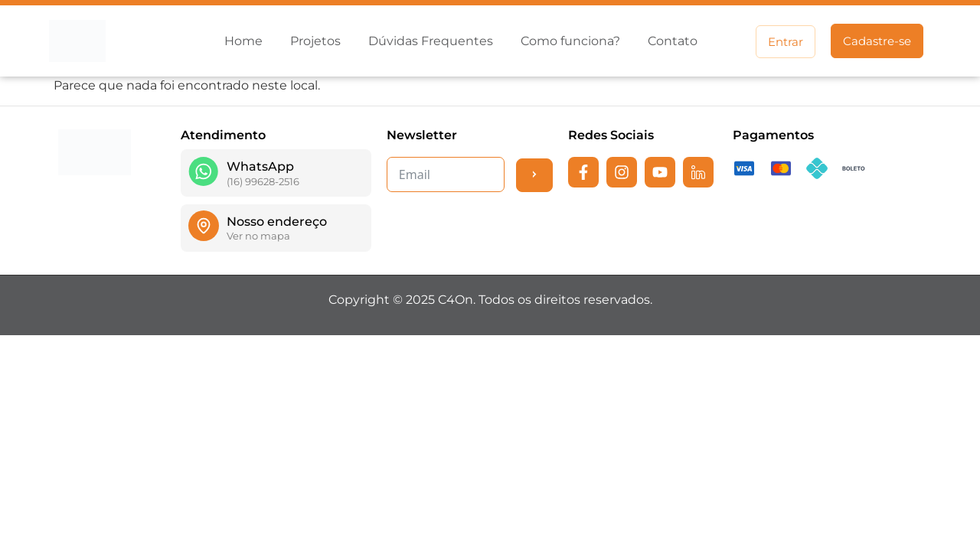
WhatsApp (260, 166)
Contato (673, 41)
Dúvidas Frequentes (431, 41)
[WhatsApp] (204, 171)
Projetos (315, 41)
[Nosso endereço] (204, 226)
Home (243, 41)
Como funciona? (570, 41)
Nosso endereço (277, 222)
